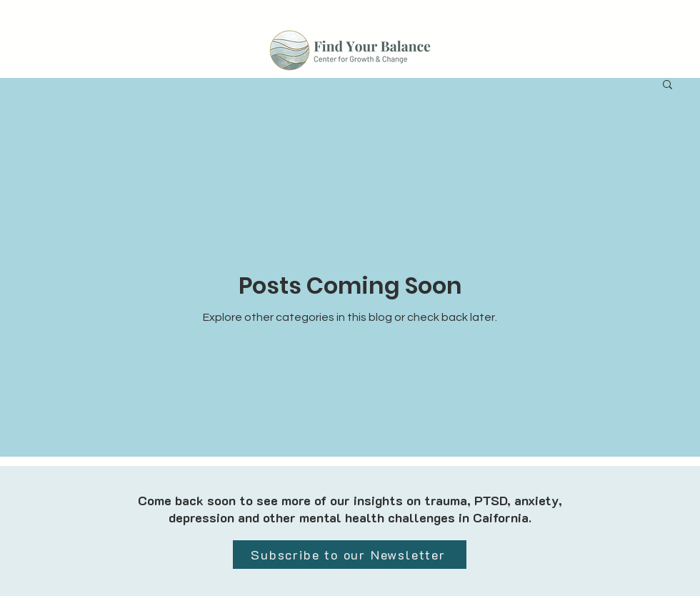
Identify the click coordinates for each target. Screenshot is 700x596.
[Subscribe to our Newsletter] (350, 555)
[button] (667, 85)
